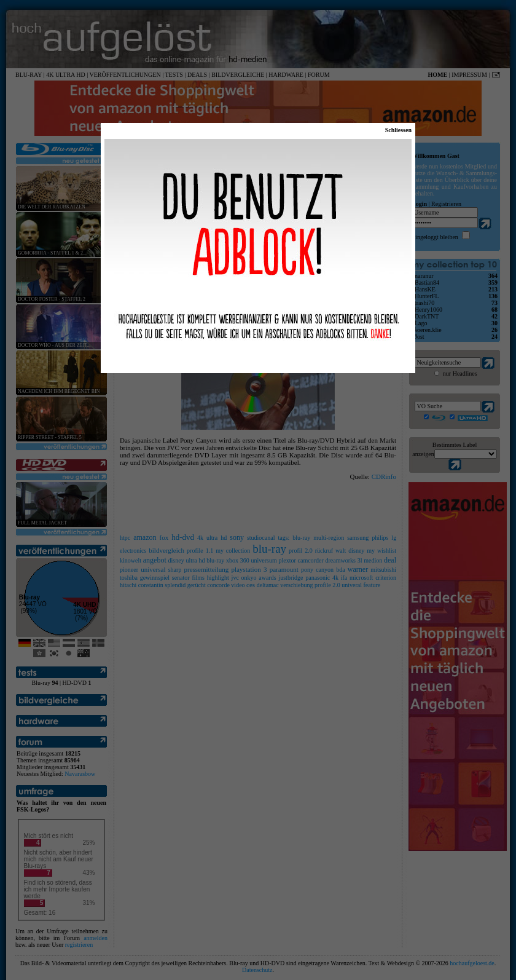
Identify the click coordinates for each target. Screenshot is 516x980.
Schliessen (398, 130)
